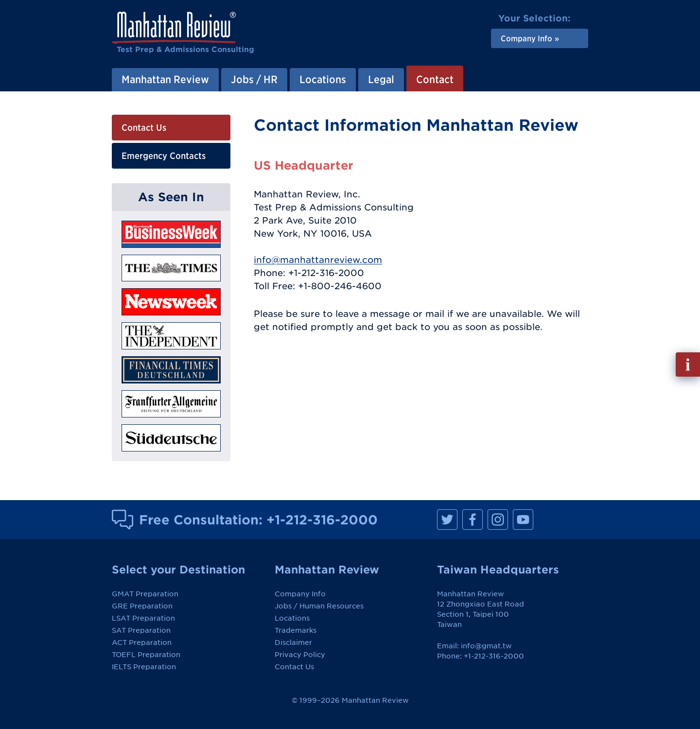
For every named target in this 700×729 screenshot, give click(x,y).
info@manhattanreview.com (318, 260)
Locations (292, 618)
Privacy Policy (300, 655)
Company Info (300, 594)
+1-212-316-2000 (322, 520)
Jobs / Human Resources (319, 606)
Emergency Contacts (164, 156)
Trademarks (296, 630)
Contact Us (144, 128)
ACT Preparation (142, 642)
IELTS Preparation (144, 667)
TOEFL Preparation (146, 655)
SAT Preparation (141, 630)
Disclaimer (293, 642)
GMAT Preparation (145, 594)
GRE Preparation (142, 606)
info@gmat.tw (486, 646)
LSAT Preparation (143, 618)
